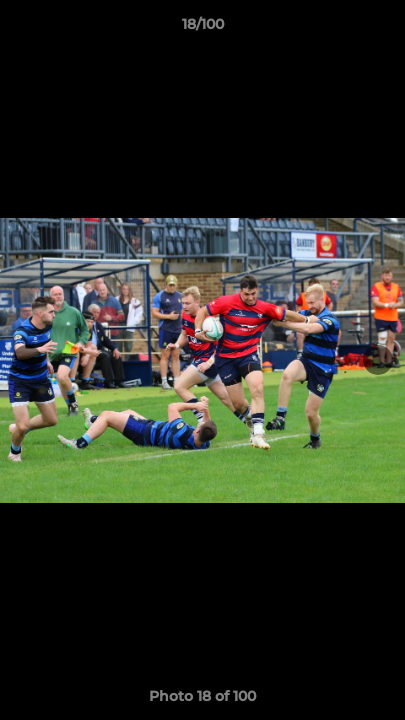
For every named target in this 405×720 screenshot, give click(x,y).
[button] (381, 29)
